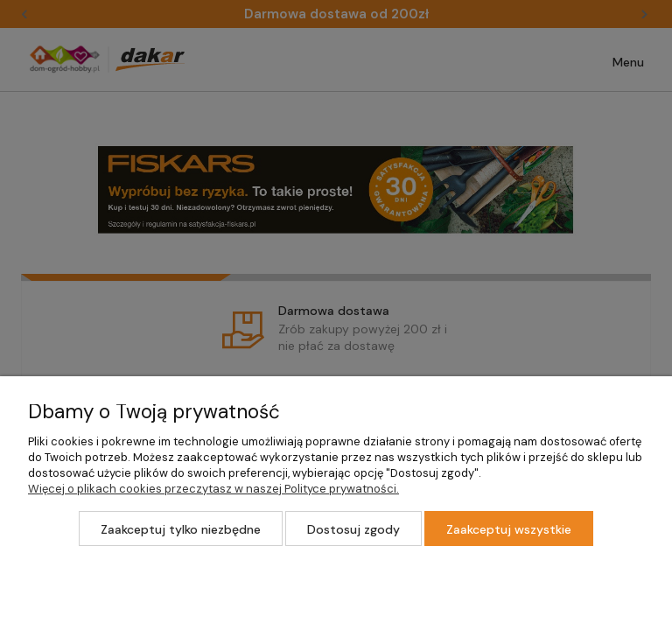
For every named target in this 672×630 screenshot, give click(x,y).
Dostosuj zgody (353, 529)
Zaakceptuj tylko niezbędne (181, 529)
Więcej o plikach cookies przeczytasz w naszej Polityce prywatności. (213, 489)
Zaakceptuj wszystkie (509, 529)
